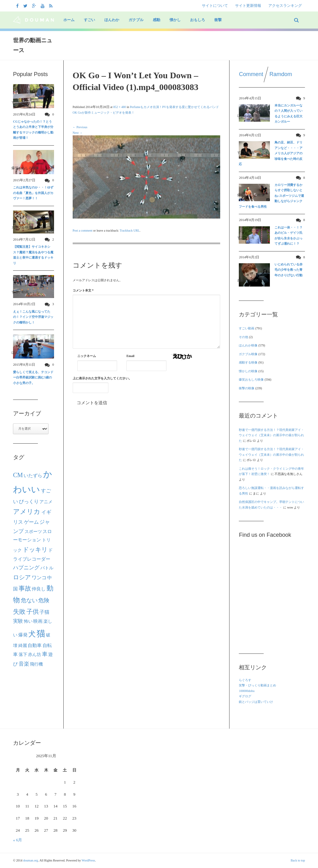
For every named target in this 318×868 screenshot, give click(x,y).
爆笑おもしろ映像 (251, 380)
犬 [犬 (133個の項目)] (32, 634)
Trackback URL (129, 231)
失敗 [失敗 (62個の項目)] (19, 612)
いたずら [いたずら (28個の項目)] (33, 475)
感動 (157, 20)
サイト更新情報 (248, 6)
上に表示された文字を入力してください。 (102, 378)
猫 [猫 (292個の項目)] (41, 633)
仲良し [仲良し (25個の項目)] (39, 589)
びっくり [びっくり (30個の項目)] (29, 502)
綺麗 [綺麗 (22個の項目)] (23, 645)
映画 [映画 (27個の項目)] (38, 621)
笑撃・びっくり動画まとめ (257, 685)
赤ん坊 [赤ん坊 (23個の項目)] (34, 654)
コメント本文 (83, 290)
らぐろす (245, 680)
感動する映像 (248, 362)
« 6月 (18, 840)
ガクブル (136, 20)
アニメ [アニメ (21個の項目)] (46, 502)
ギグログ (245, 696)
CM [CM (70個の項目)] (18, 475)
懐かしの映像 (248, 371)
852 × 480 (120, 107)
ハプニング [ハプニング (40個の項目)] (26, 568)
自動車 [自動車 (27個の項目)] (35, 645)
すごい (89, 20)
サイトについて (215, 6)
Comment (251, 74)
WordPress (88, 860)
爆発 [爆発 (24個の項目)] (23, 635)
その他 (243, 337)
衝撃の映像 (247, 388)
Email (130, 356)
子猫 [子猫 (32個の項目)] (44, 612)
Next (78, 133)
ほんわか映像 (248, 345)
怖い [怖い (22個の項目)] (28, 621)
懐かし (175, 20)
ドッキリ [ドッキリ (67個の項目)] (35, 549)
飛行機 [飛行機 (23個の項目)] (36, 664)
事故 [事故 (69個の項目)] (25, 588)
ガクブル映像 (248, 354)
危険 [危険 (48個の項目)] (44, 600)
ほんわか (112, 20)
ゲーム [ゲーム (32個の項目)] (31, 522)
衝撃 (218, 20)
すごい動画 (247, 328)
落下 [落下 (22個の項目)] (23, 654)
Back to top (298, 860)
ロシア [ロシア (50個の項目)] (22, 577)
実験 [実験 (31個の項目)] (18, 621)
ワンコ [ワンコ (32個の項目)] (39, 578)
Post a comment (83, 231)
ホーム (69, 20)
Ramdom (281, 74)
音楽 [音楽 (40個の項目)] (24, 664)
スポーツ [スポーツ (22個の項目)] (33, 531)
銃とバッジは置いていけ (256, 702)
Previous (80, 127)
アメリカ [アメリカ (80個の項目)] (27, 512)
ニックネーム (87, 356)
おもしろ (198, 20)
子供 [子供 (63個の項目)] (33, 612)
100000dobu (247, 691)
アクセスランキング (285, 6)
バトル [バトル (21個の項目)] (47, 568)
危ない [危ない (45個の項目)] (29, 600)
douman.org (31, 860)
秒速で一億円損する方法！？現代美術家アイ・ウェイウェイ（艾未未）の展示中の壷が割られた (271, 435)
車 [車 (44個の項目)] (45, 654)
